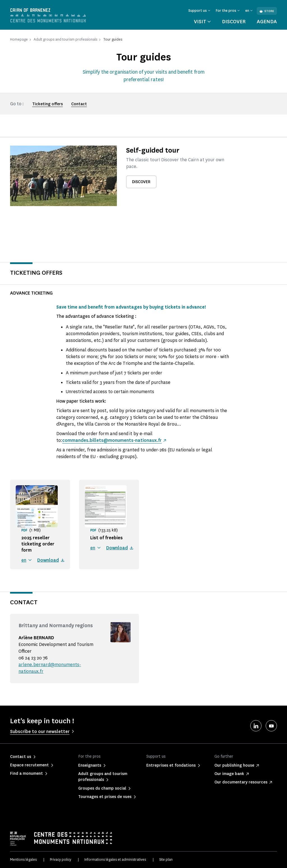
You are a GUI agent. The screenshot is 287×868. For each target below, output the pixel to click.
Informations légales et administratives (115, 859)
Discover (234, 22)
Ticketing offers (48, 104)
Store (267, 11)
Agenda (267, 22)
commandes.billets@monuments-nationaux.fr (112, 440)
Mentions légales (23, 859)
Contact (79, 104)
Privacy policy (61, 859)
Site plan (166, 859)
